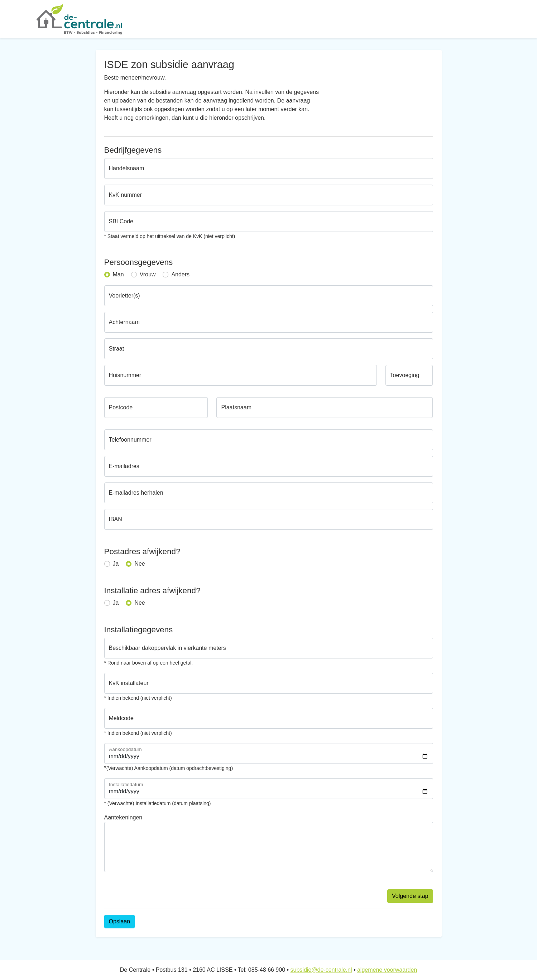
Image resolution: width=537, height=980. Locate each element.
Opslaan (120, 921)
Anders (180, 274)
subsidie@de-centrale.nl (321, 970)
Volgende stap (410, 896)
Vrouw (148, 274)
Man (118, 274)
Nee (140, 564)
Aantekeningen (123, 817)
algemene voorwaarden (387, 970)
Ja (116, 564)
